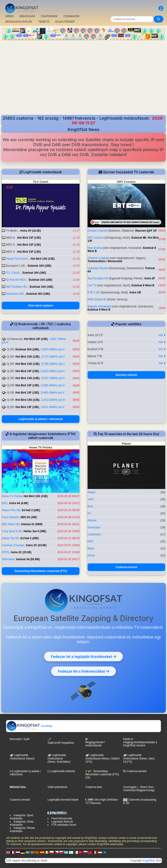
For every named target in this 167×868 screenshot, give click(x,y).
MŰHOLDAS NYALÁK (19, 22)
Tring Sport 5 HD (12, 531)
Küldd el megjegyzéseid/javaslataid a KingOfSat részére (140, 742)
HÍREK (10, 16)
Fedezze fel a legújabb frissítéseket (83, 657)
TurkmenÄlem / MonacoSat (105, 261)
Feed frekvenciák (62, 818)
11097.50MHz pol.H (52, 349)
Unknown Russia (98, 268)
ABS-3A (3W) (29, 517)
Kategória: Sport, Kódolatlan (22, 817)
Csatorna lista (94, 787)
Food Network (10, 517)
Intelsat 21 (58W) (32, 524)
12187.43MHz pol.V (53, 378)
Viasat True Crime (17, 259)
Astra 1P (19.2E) (30, 231)
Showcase (94, 527)
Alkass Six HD (10, 538)
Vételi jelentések (57, 787)
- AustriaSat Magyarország (139, 789)
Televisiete (8, 559)
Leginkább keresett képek (63, 800)
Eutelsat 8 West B (143, 285)
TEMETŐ (44, 22)
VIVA (91, 499)
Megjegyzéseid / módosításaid (95, 742)
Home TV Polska (12, 496)
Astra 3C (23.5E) (36, 545)
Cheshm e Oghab (98, 258)
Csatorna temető (20, 800)
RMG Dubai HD (97, 299)
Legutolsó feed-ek (62, 822)
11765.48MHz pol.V (53, 364)
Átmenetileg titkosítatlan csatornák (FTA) (41, 571)
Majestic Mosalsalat (99, 306)
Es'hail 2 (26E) (31, 510)
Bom (90, 506)
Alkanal (92, 520)
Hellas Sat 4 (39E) (35, 531)
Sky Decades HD (98, 278)
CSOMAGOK (71, 16)
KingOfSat (149, 861)
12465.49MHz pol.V (52, 393)
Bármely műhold (126, 375)
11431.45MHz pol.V (52, 407)
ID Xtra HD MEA (16, 280)
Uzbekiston (94, 534)
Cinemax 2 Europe (13, 545)
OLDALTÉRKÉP (65, 22)
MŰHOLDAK (27, 16)
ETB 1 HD (94, 292)
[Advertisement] (83, 74)
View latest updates (41, 306)
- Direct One (146, 787)
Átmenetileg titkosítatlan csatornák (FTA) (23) (102, 774)
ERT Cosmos (96, 238)
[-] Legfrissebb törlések (61, 771)
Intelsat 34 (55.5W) (28, 559)
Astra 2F (150, 278)
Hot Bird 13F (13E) (29, 238)
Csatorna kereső (126, 567)
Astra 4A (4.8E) (19, 503)
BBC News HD (11, 524)
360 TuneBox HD (16, 287)
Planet (91, 492)
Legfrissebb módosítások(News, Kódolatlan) (59, 759)
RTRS (5, 552)
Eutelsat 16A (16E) (39, 266)
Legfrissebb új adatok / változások (41, 419)
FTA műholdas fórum (64, 825)
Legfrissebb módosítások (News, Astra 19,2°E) (139, 759)
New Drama (95, 248)
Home (91, 555)
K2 (89, 513)
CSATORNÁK (49, 16)
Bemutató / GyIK (20, 739)
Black (91, 548)
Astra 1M (135, 292)
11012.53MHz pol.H (53, 400)
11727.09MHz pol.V (53, 357)
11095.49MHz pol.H (52, 385)
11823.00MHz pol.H (52, 371)
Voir (162, 335)
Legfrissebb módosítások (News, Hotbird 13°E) (102, 759)
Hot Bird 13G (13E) (43, 259)
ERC (5, 503)
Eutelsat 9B (139, 238)
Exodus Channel (98, 231)
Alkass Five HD (11, 510)
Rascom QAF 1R (146, 231)
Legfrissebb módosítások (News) (22, 757)
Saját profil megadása (61, 741)
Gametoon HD (15, 294)
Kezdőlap (29, 726)
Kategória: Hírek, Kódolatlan (22, 823)
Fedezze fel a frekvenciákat (83, 671)
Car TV (92, 285)
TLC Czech (13, 273)
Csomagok (130, 787)
